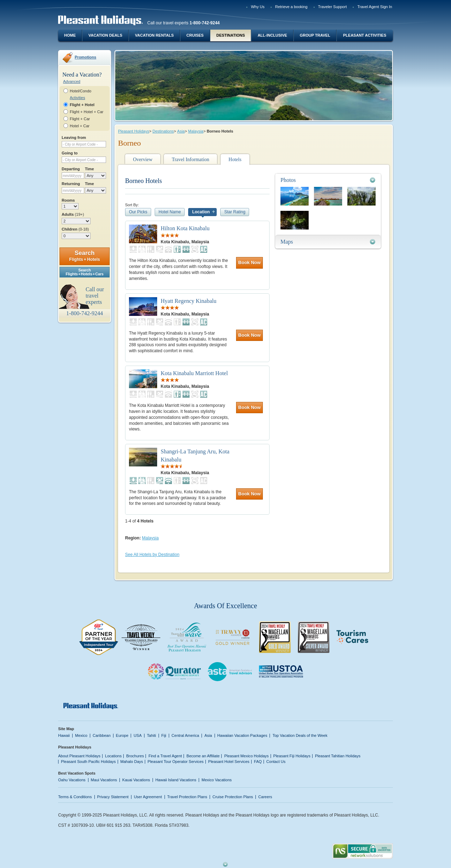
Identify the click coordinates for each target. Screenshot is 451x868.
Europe (122, 735)
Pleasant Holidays (134, 131)
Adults (73, 214)
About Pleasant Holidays (79, 756)
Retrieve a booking (291, 7)
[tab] (328, 180)
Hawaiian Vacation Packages (242, 735)
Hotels (235, 160)
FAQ (258, 762)
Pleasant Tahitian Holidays (338, 756)
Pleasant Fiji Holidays (292, 756)
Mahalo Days (132, 762)
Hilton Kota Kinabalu (185, 228)
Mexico (81, 735)
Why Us (258, 7)
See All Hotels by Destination (152, 555)
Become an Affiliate (203, 756)
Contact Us (276, 762)
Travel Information (190, 160)
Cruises (195, 35)
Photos (288, 180)
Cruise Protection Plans (233, 797)
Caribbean (102, 735)
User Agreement (148, 797)
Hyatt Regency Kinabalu (189, 301)
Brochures (135, 756)
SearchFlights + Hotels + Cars (85, 272)
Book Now (249, 262)
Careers (265, 797)
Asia (181, 131)
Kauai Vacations (136, 780)
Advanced (72, 81)
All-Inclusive (272, 35)
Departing (71, 169)
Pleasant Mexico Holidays (246, 756)
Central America (185, 735)
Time (89, 169)
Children (75, 229)
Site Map (66, 729)
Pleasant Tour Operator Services (176, 762)
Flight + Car (80, 119)
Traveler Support (333, 7)
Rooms (68, 200)
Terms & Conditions (75, 797)
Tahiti (152, 735)
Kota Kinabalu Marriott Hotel (194, 373)
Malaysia (196, 131)
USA (138, 735)
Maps (287, 242)
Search (84, 256)
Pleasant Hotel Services (229, 762)
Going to (70, 153)
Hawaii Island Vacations (176, 780)
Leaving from (74, 137)
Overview (143, 160)
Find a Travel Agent (165, 756)
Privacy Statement (113, 797)
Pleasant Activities (365, 35)
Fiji (164, 735)
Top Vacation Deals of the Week (300, 735)
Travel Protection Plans (187, 797)
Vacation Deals (105, 35)
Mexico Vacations (217, 780)
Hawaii (64, 735)
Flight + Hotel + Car (87, 112)
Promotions (85, 57)
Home (70, 35)
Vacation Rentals (154, 35)
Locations (113, 756)
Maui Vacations (104, 780)
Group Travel (315, 35)
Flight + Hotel (82, 105)
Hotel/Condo (81, 91)
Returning (71, 184)
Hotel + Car (80, 126)
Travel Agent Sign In (375, 7)
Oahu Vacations (72, 780)
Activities (77, 98)
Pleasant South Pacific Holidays (88, 762)
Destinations (231, 35)
